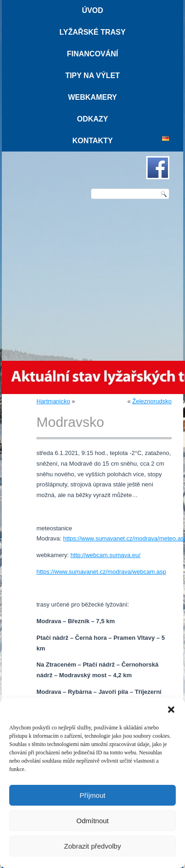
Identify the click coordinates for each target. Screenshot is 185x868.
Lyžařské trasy (92, 32)
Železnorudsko (152, 401)
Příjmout (93, 795)
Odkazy (93, 119)
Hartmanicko (53, 401)
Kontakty (93, 141)
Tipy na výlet (92, 76)
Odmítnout (92, 821)
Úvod (92, 10)
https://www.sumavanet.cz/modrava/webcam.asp (101, 572)
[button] (171, 710)
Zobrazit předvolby (92, 846)
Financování (92, 54)
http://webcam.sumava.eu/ (106, 555)
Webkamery (92, 97)
